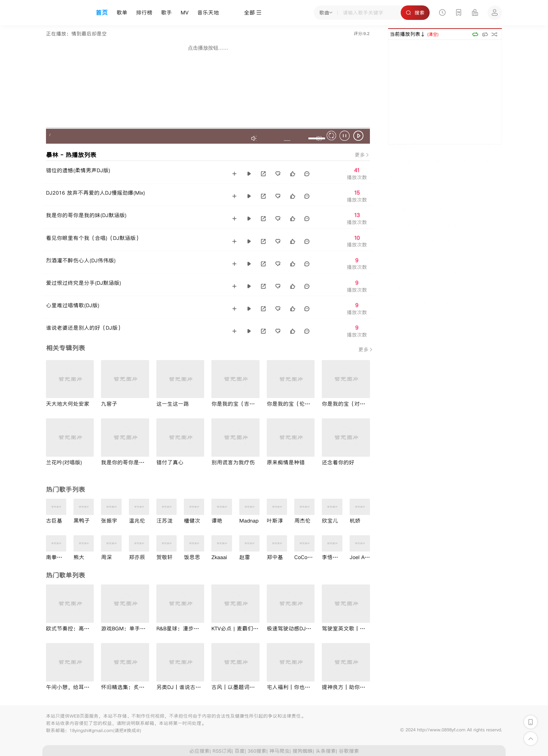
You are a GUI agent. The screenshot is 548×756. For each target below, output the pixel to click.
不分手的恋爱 (407, 203)
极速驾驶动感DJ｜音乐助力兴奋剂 (308, 628)
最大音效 (254, 138)
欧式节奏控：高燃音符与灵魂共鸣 (87, 628)
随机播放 (495, 34)
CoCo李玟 (306, 557)
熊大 (79, 557)
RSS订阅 (222, 751)
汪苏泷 (165, 521)
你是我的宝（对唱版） (349, 404)
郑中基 (275, 557)
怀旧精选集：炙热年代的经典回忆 (142, 687)
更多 (362, 155)
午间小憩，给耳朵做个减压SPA (83, 687)
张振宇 (109, 521)
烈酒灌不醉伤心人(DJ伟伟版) (81, 260)
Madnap (249, 521)
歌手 (166, 12)
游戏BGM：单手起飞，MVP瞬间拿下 (145, 628)
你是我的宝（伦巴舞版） (297, 404)
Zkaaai (219, 557)
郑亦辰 (137, 557)
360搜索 (257, 751)
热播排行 (402, 155)
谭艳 (217, 521)
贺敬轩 (165, 557)
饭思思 (192, 557)
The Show (403, 187)
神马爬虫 (279, 751)
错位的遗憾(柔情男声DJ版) (78, 170)
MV (185, 12)
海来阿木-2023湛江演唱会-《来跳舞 (433, 249)
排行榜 (144, 12)
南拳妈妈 (57, 557)
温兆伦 (137, 521)
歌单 (122, 12)
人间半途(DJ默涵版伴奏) (420, 312)
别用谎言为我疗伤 (233, 462)
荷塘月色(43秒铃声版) (417, 218)
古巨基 (54, 521)
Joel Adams (364, 557)
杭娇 (355, 521)
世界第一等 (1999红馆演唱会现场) (431, 234)
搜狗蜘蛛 (303, 751)
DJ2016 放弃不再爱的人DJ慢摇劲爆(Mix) (96, 193)
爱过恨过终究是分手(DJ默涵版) (84, 283)
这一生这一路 (173, 404)
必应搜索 (199, 751)
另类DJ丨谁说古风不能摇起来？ (195, 687)
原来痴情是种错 (286, 462)
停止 (333, 137)
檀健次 (192, 521)
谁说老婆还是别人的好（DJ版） (85, 328)
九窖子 (109, 404)
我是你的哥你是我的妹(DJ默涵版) (86, 215)
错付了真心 (170, 462)
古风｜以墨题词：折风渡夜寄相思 (252, 687)
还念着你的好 (338, 462)
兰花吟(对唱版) (64, 462)
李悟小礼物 (335, 557)
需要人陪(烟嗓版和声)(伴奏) (423, 281)
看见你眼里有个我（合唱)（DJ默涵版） (94, 238)
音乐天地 (208, 12)
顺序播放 (475, 34)
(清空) (433, 34)
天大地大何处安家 (68, 404)
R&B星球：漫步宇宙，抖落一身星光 (199, 628)
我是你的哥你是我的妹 (128, 462)
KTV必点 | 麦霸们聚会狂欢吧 (246, 628)
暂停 (346, 137)
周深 (106, 557)
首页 (102, 13)
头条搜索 (326, 751)
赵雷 (245, 557)
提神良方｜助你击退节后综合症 (360, 687)
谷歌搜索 (349, 751)
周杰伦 (302, 521)
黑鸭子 (82, 521)
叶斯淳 (275, 521)
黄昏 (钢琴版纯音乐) (415, 296)
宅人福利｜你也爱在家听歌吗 (302, 687)
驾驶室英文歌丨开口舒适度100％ (362, 628)
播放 (359, 137)
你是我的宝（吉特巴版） (241, 404)
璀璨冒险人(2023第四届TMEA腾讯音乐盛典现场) (445, 171)
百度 (240, 751)
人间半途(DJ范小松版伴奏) (422, 265)
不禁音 (287, 138)
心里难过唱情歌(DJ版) (73, 305)
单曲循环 (485, 34)
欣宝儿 (330, 521)
